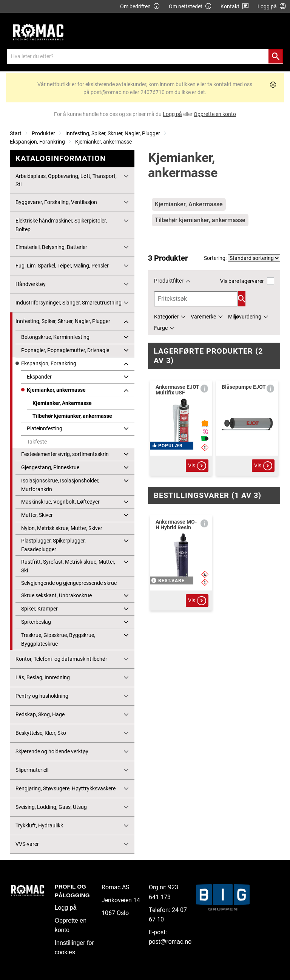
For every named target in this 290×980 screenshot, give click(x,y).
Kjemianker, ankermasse (103, 142)
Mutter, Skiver (37, 515)
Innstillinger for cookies (74, 948)
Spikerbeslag (36, 622)
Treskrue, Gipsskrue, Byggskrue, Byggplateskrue (58, 639)
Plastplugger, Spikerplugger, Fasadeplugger (53, 545)
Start (16, 133)
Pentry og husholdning (42, 696)
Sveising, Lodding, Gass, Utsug (51, 807)
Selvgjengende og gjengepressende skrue (69, 583)
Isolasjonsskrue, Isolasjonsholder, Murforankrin (60, 485)
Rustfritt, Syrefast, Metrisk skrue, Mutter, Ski (68, 566)
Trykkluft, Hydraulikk (39, 825)
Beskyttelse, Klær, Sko (41, 733)
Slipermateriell (32, 770)
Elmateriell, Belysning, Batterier (51, 247)
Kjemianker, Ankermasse (62, 403)
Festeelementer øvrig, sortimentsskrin (65, 454)
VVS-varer (27, 844)
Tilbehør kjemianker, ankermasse (72, 416)
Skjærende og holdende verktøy (52, 751)
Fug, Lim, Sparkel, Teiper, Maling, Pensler (62, 266)
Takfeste (37, 442)
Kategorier (166, 317)
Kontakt (235, 7)
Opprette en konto (71, 925)
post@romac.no (170, 942)
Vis (197, 466)
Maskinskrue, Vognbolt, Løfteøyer (60, 502)
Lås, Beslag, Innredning (43, 677)
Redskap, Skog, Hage (40, 714)
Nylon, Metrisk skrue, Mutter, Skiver (62, 528)
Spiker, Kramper (39, 609)
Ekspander (39, 377)
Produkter (43, 133)
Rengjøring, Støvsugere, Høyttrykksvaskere (66, 788)
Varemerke (203, 317)
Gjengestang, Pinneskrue (50, 467)
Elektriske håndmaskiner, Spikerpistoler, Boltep (61, 225)
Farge (161, 328)
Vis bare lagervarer (247, 281)
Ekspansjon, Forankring (37, 142)
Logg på (66, 908)
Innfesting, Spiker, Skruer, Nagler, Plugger (113, 133)
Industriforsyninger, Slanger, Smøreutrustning (69, 303)
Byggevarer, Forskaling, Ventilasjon (56, 202)
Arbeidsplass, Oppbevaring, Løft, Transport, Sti (66, 180)
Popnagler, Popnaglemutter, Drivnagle (65, 350)
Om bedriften (140, 7)
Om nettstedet (190, 7)
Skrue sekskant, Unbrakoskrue (56, 595)
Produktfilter (169, 281)
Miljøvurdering (245, 317)
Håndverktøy (31, 284)
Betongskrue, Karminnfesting (55, 337)
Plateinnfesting (45, 428)
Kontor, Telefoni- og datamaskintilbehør (61, 659)
